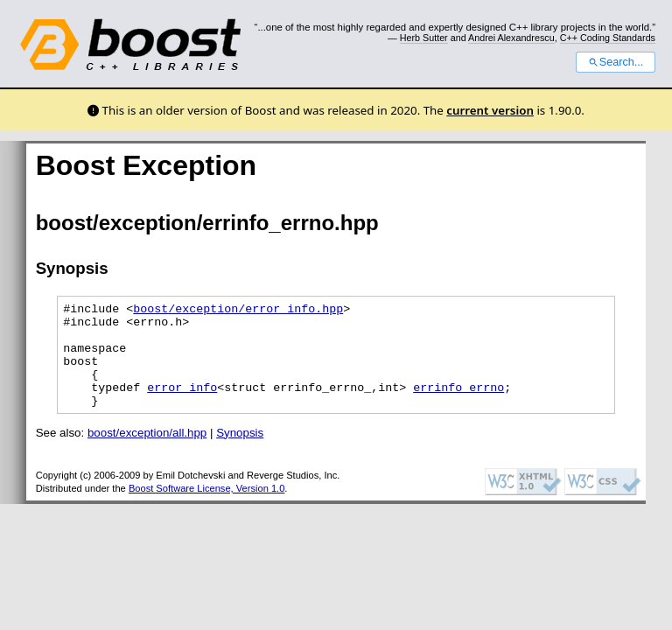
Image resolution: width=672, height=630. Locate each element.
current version (490, 110)
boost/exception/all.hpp (147, 454)
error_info (182, 405)
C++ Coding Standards (608, 38)
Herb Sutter (424, 38)
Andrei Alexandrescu (511, 38)
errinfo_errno (458, 405)
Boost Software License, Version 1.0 (206, 509)
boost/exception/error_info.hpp (238, 311)
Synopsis (240, 454)
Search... (616, 62)
